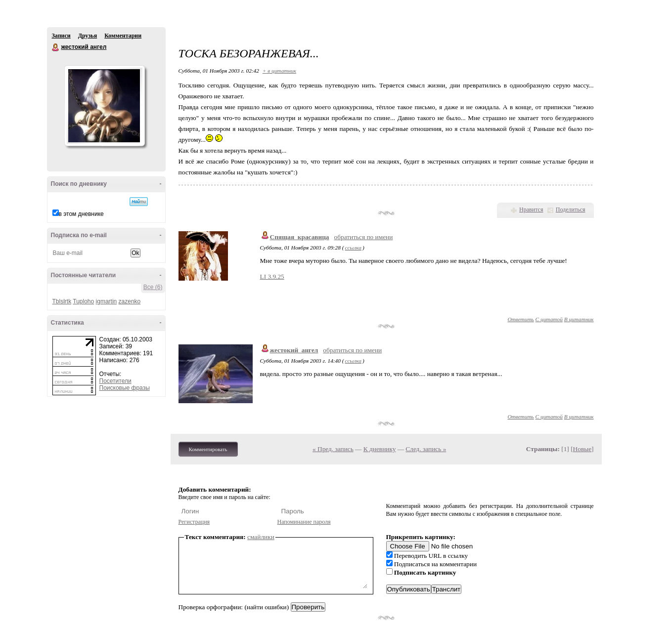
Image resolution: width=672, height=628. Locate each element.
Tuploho (83, 301)
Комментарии (123, 36)
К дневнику (380, 449)
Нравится (531, 209)
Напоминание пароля (304, 522)
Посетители (115, 381)
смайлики (261, 537)
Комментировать (208, 449)
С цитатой (549, 319)
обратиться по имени (364, 237)
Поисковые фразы (125, 388)
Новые (582, 449)
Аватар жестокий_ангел (104, 106)
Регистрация (194, 522)
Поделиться (571, 209)
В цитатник (579, 319)
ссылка (353, 248)
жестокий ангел (56, 47)
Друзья (88, 36)
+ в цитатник (279, 71)
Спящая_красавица (300, 237)
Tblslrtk (62, 301)
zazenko (130, 301)
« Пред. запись (333, 449)
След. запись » (426, 449)
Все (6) (153, 287)
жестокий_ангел (294, 350)
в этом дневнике (81, 214)
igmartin (107, 301)
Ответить (520, 319)
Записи (61, 36)
